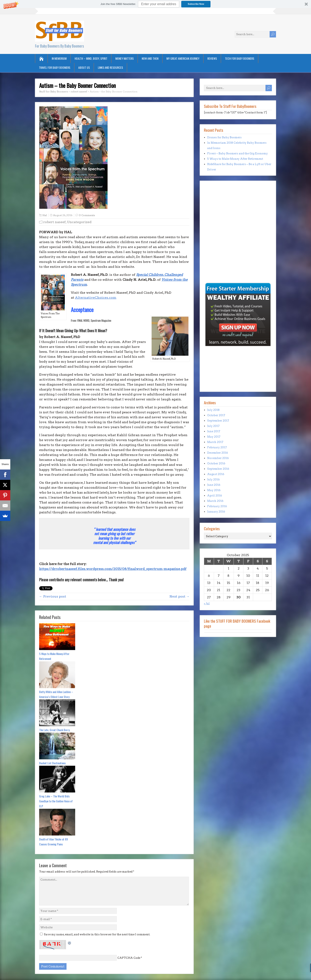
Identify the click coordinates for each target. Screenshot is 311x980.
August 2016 (216, 474)
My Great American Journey (183, 58)
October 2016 (216, 463)
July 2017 (213, 426)
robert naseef (54, 222)
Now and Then (150, 58)
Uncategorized (79, 222)
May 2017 (214, 437)
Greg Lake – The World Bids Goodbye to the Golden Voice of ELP (56, 801)
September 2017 (218, 421)
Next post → (179, 596)
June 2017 (214, 431)
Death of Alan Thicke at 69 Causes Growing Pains (53, 842)
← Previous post (53, 596)
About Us (84, 67)
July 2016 (213, 480)
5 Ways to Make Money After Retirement (54, 656)
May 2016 (214, 490)
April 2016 (215, 496)
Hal (45, 215)
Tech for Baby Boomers (240, 58)
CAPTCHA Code (129, 958)
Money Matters (125, 58)
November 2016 (218, 458)
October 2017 (216, 415)
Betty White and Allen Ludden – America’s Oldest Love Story (56, 694)
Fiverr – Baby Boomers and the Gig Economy (237, 153)
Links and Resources (110, 67)
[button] (155, 4)
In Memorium (59, 58)
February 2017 (217, 447)
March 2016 (215, 501)
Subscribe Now (196, 4)
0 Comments (87, 215)
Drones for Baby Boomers (224, 137)
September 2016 (218, 469)
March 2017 (215, 442)
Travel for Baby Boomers (55, 67)
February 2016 (217, 506)
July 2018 (213, 410)
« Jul (207, 603)
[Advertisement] (216, 253)
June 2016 (214, 485)
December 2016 (218, 453)
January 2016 (216, 512)
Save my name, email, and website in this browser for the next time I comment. (97, 934)
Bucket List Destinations (52, 763)
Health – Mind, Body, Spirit (91, 58)
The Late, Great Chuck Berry (54, 730)
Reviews (212, 58)
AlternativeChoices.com (96, 298)
